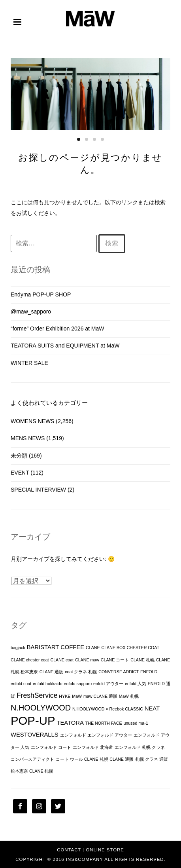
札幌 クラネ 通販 (152, 759)
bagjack (18, 648)
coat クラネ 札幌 (81, 672)
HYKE (65, 696)
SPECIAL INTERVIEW (38, 490)
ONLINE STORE (105, 850)
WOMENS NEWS (32, 421)
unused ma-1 (136, 723)
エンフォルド (73, 735)
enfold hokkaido (48, 684)
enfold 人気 (136, 684)
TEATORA (70, 723)
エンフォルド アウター (110, 735)
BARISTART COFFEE (56, 647)
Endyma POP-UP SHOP (41, 294)
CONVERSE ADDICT (119, 672)
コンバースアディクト (32, 759)
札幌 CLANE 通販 (116, 759)
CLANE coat (62, 660)
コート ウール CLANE (77, 759)
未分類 (19, 456)
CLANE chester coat (30, 660)
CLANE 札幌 (142, 660)
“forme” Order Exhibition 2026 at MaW (58, 329)
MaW (77, 696)
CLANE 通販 (52, 672)
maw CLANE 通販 (100, 696)
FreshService (37, 695)
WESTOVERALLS (35, 735)
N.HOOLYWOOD (41, 708)
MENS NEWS (28, 438)
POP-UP (33, 721)
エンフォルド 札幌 (133, 747)
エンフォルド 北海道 (93, 747)
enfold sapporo (78, 684)
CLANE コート (115, 660)
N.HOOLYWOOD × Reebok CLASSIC (108, 709)
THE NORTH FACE (104, 723)
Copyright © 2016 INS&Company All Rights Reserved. (90, 859)
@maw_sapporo (31, 311)
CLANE (93, 648)
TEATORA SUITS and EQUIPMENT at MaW (65, 346)
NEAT (152, 708)
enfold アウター (108, 684)
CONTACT (69, 850)
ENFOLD (149, 672)
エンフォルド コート (51, 747)
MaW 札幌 (129, 696)
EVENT (20, 473)
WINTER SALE (29, 363)
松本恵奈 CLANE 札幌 (32, 771)
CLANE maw (87, 660)
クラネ (158, 747)
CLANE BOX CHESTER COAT (130, 648)
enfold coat (21, 684)
